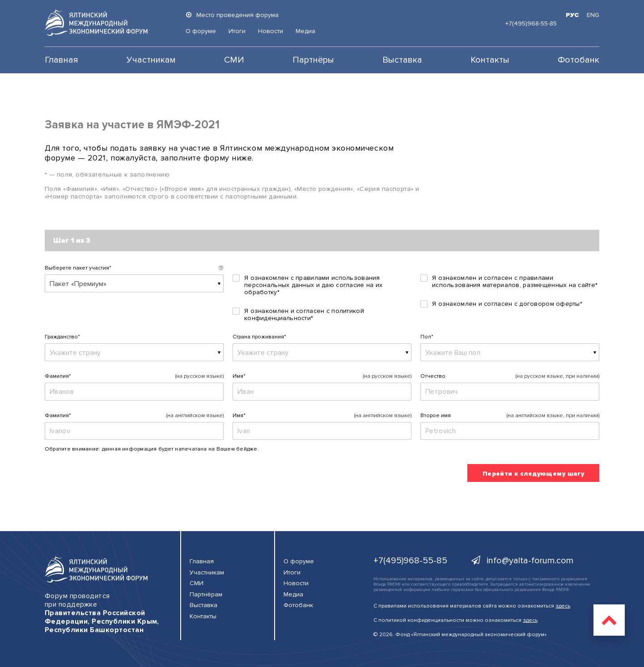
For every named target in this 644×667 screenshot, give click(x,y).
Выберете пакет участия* (78, 268)
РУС (572, 15)
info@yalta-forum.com (522, 561)
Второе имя (436, 416)
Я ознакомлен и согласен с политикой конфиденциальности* (304, 315)
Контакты (490, 60)
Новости (271, 31)
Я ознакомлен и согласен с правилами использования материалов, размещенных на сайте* (515, 282)
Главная (61, 60)
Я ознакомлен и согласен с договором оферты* (507, 304)
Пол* (427, 337)
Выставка (402, 60)
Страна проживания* (259, 337)
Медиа (305, 31)
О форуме (201, 31)
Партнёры (313, 60)
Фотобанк (578, 60)
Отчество (433, 376)
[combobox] (134, 283)
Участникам (151, 60)
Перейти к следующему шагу (534, 474)
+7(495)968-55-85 (531, 23)
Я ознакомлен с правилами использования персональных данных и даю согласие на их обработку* (313, 285)
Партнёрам (206, 594)
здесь (563, 606)
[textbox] (134, 353)
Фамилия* (58, 376)
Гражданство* (62, 337)
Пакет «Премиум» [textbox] (78, 284)
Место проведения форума (232, 15)
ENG (593, 15)
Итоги (237, 31)
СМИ (234, 60)
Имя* (239, 376)
